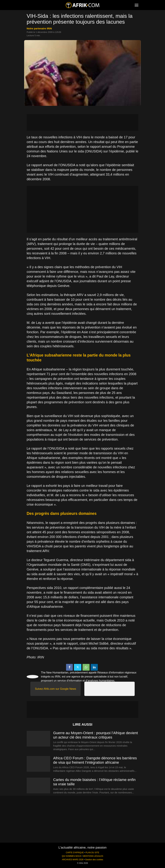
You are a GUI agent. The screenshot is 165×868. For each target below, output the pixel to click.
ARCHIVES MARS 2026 (73, 860)
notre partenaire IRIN (39, 28)
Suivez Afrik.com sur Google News (55, 689)
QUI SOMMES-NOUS (72, 856)
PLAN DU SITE (92, 853)
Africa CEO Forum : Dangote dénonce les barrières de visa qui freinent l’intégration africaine (95, 760)
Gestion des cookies (94, 860)
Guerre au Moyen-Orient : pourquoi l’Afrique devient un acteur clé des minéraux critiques (95, 735)
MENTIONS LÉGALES (93, 856)
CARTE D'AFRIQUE (75, 853)
